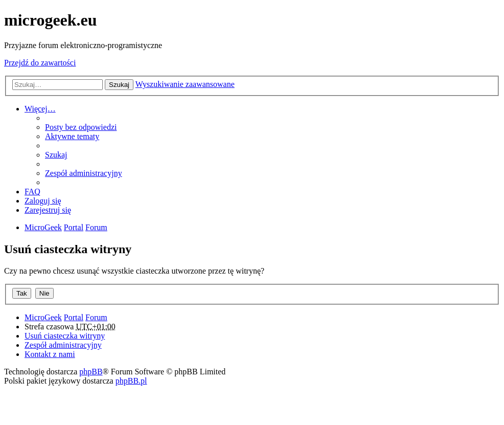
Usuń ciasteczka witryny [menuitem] (65, 336)
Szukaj (119, 85)
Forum (96, 317)
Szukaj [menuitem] (56, 155)
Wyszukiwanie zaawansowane (185, 84)
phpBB (91, 372)
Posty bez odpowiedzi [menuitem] (81, 127)
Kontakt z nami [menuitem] (50, 354)
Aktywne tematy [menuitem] (72, 136)
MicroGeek (43, 317)
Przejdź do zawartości (40, 63)
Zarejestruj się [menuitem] (48, 210)
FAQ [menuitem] (32, 192)
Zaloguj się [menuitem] (43, 201)
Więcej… (40, 109)
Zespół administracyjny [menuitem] (84, 173)
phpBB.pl (131, 381)
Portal (74, 227)
